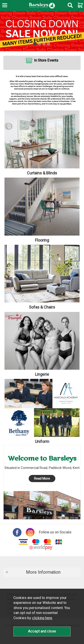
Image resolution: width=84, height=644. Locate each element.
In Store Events (46, 60)
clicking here (42, 618)
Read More (42, 479)
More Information (43, 572)
